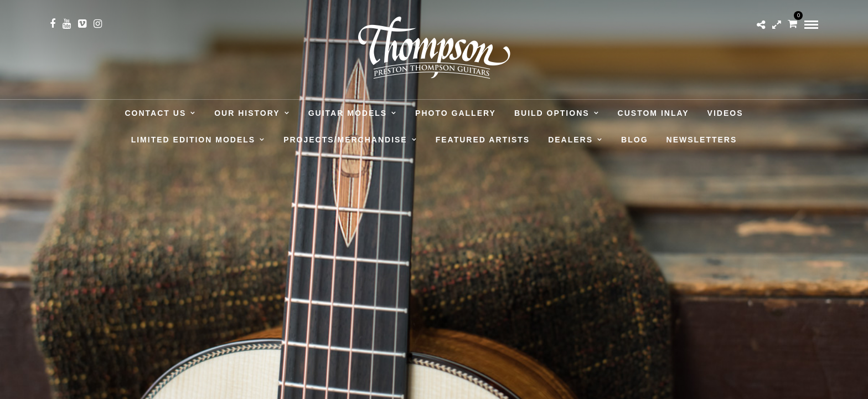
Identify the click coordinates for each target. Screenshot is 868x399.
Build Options (552, 113)
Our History (247, 113)
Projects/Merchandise (345, 140)
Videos (725, 113)
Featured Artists (483, 140)
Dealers (570, 140)
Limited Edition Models (193, 140)
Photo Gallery (456, 113)
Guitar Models (348, 113)
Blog (634, 140)
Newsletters (702, 140)
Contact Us (156, 113)
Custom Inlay (653, 113)
